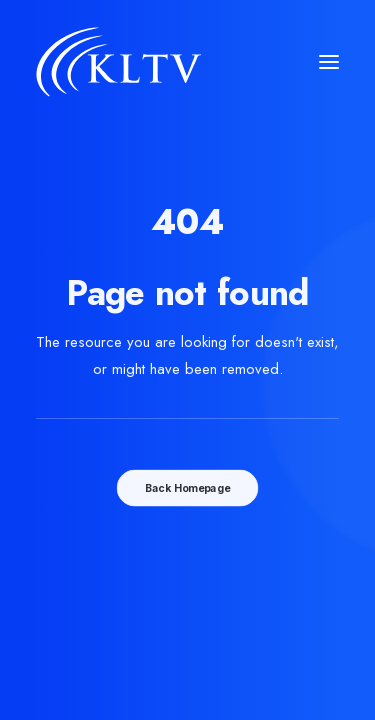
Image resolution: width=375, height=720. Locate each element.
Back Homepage (188, 487)
